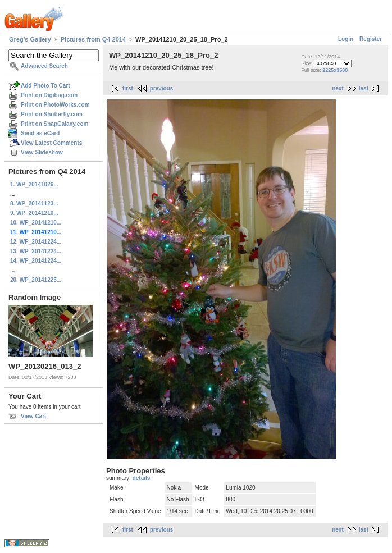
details (142, 478)
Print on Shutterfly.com (52, 114)
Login (346, 39)
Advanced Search (44, 66)
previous (162, 88)
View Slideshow (42, 152)
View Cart (33, 416)
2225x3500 (335, 70)
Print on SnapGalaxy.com (54, 124)
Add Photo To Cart (45, 86)
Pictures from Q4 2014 (93, 39)
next (338, 88)
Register (371, 39)
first (128, 88)
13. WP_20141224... (36, 251)
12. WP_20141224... (36, 242)
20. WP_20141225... (36, 280)
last (364, 88)
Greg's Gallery (30, 39)
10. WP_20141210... (36, 223)
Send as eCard (40, 133)
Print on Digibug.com (49, 95)
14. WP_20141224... (36, 261)
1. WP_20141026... (34, 184)
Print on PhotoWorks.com (55, 105)
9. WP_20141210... (34, 213)
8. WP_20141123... (34, 204)
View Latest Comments (51, 143)
